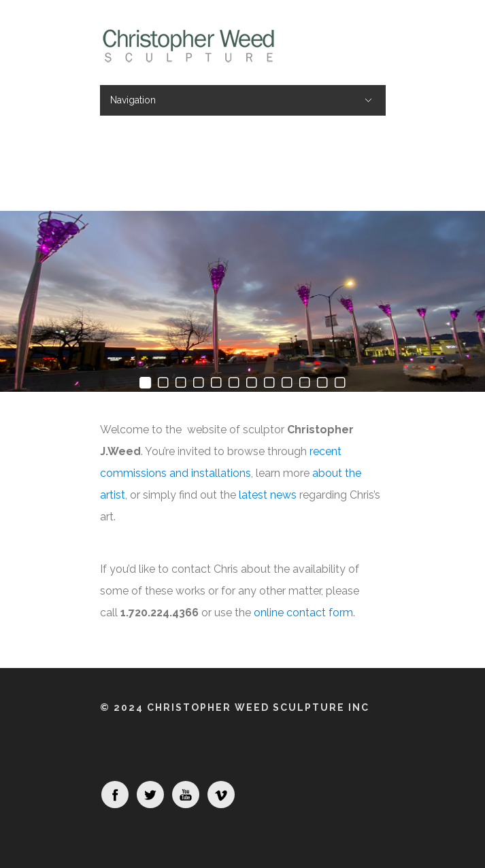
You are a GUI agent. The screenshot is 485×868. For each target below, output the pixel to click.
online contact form (303, 613)
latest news (268, 495)
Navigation (133, 100)
